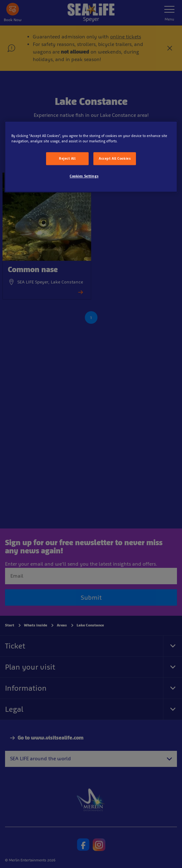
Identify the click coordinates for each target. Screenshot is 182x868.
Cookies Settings (84, 176)
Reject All (67, 158)
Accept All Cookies (115, 158)
